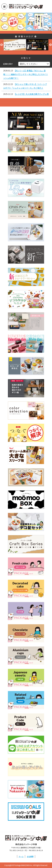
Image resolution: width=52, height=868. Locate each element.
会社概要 (30, 856)
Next (50, 45)
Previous (2, 45)
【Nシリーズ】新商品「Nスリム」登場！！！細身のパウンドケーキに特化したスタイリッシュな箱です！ (26, 74)
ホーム (21, 856)
